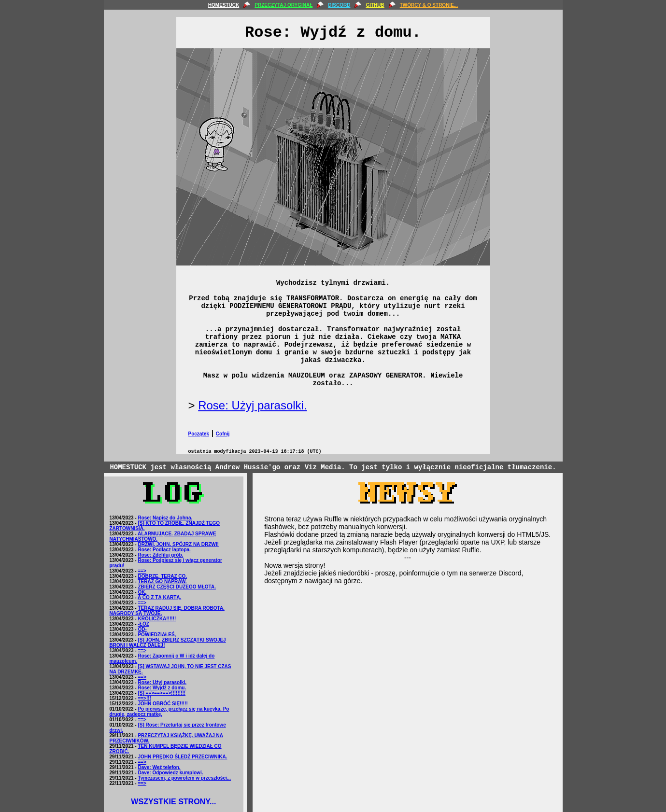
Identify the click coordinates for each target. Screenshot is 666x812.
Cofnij (223, 434)
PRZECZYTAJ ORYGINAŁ (283, 5)
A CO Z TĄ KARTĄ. (159, 597)
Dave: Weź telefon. (159, 767)
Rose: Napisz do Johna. (165, 518)
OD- (142, 629)
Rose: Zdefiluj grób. (160, 555)
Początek (199, 434)
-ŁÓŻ (143, 624)
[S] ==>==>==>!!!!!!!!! (162, 693)
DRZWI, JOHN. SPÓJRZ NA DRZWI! (178, 544)
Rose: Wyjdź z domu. (162, 688)
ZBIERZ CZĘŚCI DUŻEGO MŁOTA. (177, 587)
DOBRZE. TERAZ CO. (162, 576)
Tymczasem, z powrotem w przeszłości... (184, 778)
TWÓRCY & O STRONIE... (429, 5)
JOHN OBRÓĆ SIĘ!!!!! (163, 704)
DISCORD (339, 5)
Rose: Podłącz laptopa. (164, 550)
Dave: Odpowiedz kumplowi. (170, 773)
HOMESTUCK (224, 5)
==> (142, 571)
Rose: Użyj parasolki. (252, 405)
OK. (142, 592)
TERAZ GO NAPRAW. (162, 581)
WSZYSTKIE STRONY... (173, 802)
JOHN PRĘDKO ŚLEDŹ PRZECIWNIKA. (182, 757)
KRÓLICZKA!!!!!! (157, 619)
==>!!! (144, 698)
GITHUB (375, 5)
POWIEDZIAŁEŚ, (157, 635)
